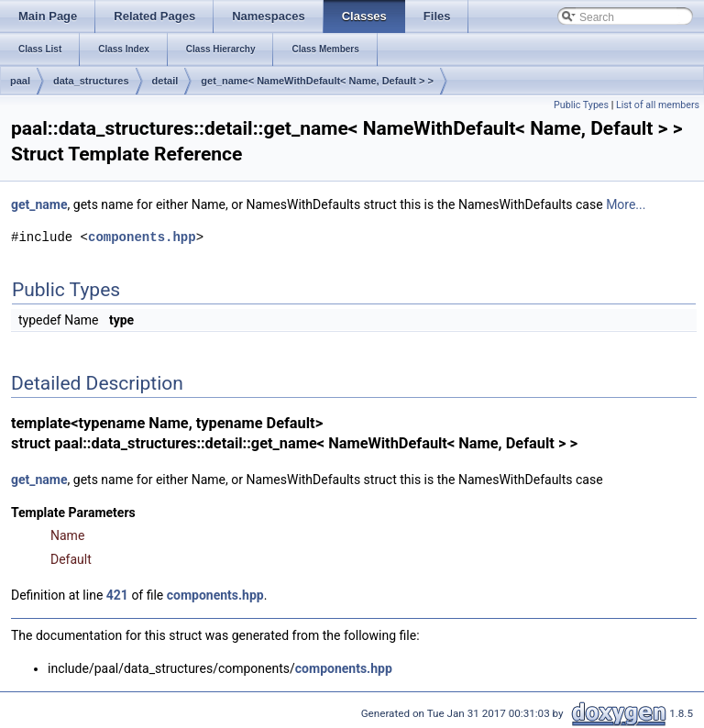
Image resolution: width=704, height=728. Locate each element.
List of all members (658, 105)
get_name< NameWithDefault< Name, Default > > (317, 81)
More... (626, 204)
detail (165, 81)
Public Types (581, 105)
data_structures (91, 81)
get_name (39, 204)
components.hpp (142, 237)
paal (20, 81)
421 (117, 595)
